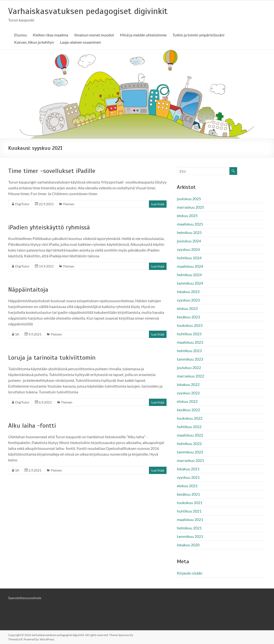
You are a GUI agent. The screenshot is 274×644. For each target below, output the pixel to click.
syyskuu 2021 (188, 477)
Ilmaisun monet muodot (94, 35)
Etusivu (20, 35)
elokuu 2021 (187, 486)
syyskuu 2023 (188, 300)
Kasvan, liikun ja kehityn (34, 42)
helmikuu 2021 (189, 528)
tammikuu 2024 (190, 283)
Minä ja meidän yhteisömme (143, 35)
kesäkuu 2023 (188, 317)
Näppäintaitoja (28, 290)
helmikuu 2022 (189, 443)
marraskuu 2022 (190, 376)
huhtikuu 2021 (189, 511)
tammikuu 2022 (190, 452)
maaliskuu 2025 (190, 224)
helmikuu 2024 (189, 275)
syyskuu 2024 (188, 249)
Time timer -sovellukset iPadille (52, 171)
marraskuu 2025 (190, 207)
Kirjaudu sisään (190, 573)
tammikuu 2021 (190, 536)
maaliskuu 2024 (190, 266)
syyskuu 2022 (188, 393)
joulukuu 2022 (189, 367)
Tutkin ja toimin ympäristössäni (198, 35)
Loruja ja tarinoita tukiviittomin (52, 358)
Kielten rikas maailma (50, 35)
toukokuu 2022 (190, 418)
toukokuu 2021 (190, 503)
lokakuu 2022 (188, 384)
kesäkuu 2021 (188, 494)
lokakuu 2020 (188, 545)
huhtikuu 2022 (189, 427)
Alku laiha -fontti (32, 426)
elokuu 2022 (187, 401)
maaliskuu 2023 (190, 342)
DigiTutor (22, 204)
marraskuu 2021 (190, 460)
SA (17, 334)
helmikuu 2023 (189, 351)
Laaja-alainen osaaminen (80, 42)
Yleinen (69, 204)
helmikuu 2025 (189, 232)
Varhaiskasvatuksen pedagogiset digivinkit (88, 11)
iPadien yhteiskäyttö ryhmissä (49, 227)
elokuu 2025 (187, 216)
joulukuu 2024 (189, 241)
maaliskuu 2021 (190, 519)
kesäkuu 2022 (188, 410)
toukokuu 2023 (190, 325)
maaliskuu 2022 (190, 435)
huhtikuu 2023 (189, 334)
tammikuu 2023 (190, 359)
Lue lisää (158, 204)
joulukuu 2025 (189, 199)
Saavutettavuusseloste (25, 598)
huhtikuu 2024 (189, 258)
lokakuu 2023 (188, 291)
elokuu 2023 (187, 308)
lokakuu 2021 (188, 469)
